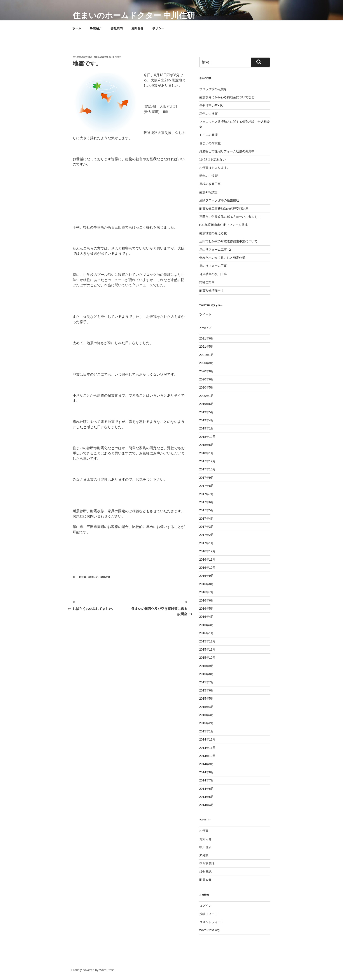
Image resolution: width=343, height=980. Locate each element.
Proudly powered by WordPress (93, 970)
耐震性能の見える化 (213, 233)
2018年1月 (207, 453)
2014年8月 (207, 772)
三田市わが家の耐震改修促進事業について (228, 241)
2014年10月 (207, 756)
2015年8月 (207, 674)
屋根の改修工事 (210, 184)
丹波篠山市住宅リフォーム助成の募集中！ (228, 151)
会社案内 (117, 28)
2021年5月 (207, 347)
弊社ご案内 (207, 282)
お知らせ (205, 839)
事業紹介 (96, 28)
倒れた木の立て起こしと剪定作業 (222, 258)
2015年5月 (207, 698)
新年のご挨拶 (208, 114)
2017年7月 (207, 494)
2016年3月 (207, 625)
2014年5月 (207, 797)
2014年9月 (207, 764)
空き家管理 (207, 864)
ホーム (77, 28)
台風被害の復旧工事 (213, 274)
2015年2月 (207, 723)
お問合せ (137, 28)
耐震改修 (105, 577)
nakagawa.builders (108, 57)
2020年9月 (207, 363)
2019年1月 (207, 428)
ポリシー (158, 28)
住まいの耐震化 (210, 143)
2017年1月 (207, 543)
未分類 (204, 855)
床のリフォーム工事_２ (215, 250)
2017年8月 (207, 486)
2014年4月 (207, 805)
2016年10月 (207, 568)
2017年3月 (207, 527)
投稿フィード (208, 914)
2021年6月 (207, 338)
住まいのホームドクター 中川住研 (134, 15)
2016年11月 (207, 559)
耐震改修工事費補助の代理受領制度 (224, 209)
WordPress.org (209, 930)
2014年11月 (207, 748)
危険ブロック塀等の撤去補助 (219, 200)
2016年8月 (207, 584)
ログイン (205, 906)
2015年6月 (207, 690)
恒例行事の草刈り (212, 106)
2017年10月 (207, 469)
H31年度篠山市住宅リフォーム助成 (224, 225)
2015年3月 (207, 715)
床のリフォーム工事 (213, 266)
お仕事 (82, 577)
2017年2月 (207, 535)
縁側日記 (93, 577)
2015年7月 (207, 682)
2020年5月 (207, 387)
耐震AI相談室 (208, 192)
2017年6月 (207, 502)
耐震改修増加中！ (212, 290)
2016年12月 (207, 551)
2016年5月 (207, 609)
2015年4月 (207, 707)
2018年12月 (207, 437)
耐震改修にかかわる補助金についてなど (227, 97)
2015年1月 (207, 731)
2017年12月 (207, 461)
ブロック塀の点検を (213, 89)
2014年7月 (207, 780)
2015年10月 (207, 658)
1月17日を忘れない (213, 159)
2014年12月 (207, 739)
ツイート (205, 314)
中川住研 (205, 847)
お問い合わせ (97, 516)
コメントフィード (212, 922)
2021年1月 (207, 355)
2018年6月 (207, 445)
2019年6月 (207, 404)
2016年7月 (207, 592)
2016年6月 (207, 600)
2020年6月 (207, 379)
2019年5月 (207, 412)
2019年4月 (207, 420)
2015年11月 (207, 649)
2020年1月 (207, 396)
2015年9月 (207, 666)
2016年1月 (207, 633)
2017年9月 (207, 478)
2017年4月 (207, 519)
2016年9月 (207, 576)
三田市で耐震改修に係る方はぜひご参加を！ (230, 217)
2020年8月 (207, 371)
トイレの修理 (208, 135)
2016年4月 (207, 617)
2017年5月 (207, 510)
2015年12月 (207, 641)
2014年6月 (207, 789)
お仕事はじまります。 (215, 168)
